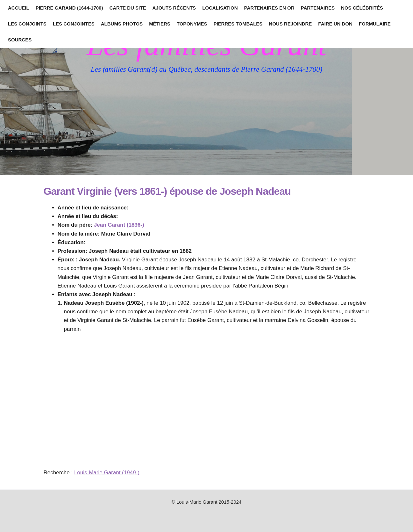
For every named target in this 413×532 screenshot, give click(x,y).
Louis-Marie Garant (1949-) (107, 473)
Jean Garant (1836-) (119, 225)
